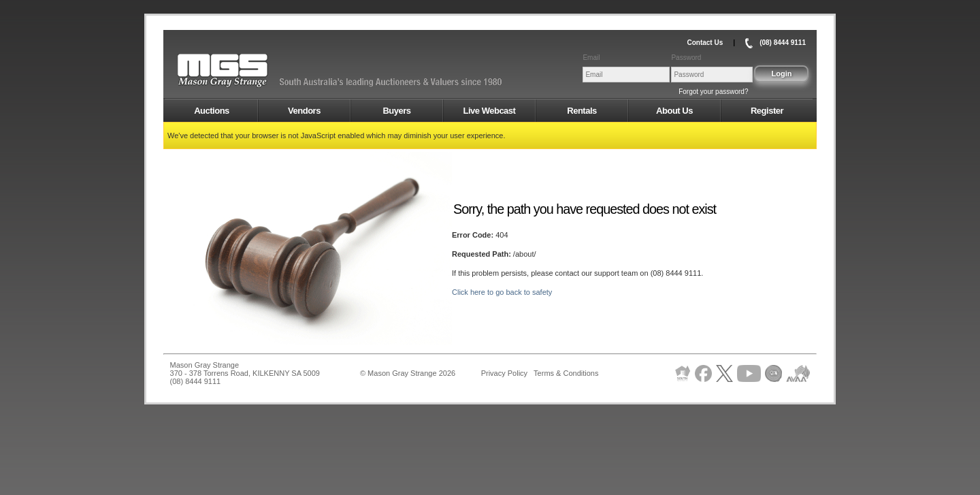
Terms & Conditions (566, 373)
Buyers (396, 111)
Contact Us (705, 43)
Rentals (582, 111)
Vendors (304, 111)
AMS (256, 71)
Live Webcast (490, 111)
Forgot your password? (713, 92)
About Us (674, 111)
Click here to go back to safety (502, 292)
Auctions (212, 111)
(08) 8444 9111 (783, 43)
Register (767, 111)
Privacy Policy (504, 373)
